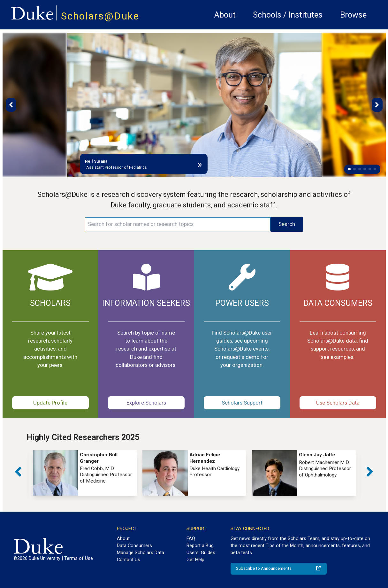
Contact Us (129, 560)
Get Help (195, 560)
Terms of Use (79, 558)
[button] (349, 169)
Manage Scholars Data (141, 553)
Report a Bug (200, 545)
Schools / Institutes (288, 15)
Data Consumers (134, 545)
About (225, 15)
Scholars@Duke (100, 16)
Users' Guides (201, 553)
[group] (85, 473)
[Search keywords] (178, 224)
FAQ (191, 538)
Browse (353, 15)
